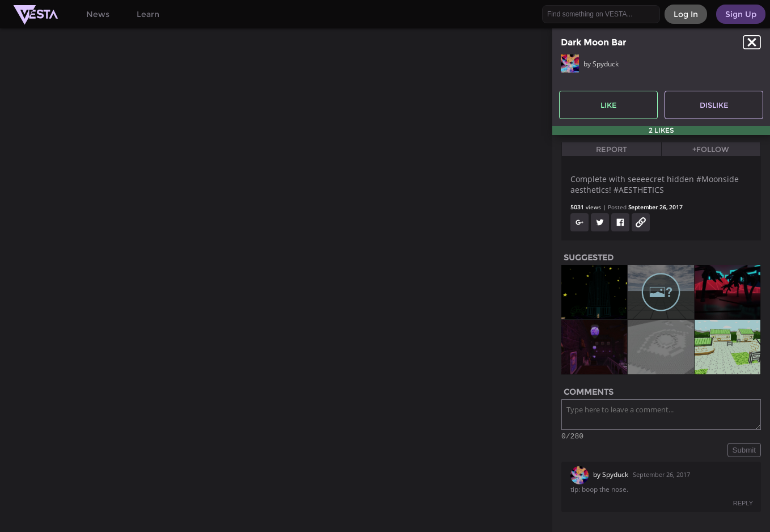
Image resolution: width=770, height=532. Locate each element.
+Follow (711, 149)
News (98, 14)
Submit (744, 452)
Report (612, 149)
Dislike (714, 105)
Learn (148, 14)
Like (609, 105)
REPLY (743, 505)
